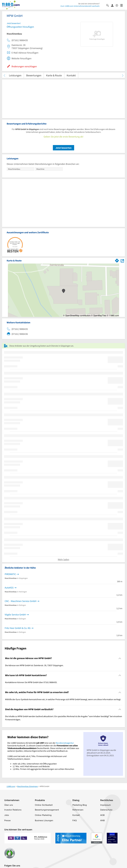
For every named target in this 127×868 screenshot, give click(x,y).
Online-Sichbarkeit (44, 805)
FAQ (75, 820)
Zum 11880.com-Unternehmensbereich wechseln (80, 6)
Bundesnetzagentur (65, 743)
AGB (102, 815)
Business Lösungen (44, 820)
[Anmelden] (113, 5)
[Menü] (123, 5)
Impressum (106, 805)
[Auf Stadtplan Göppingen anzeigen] (122, 260)
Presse (7, 820)
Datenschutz (106, 810)
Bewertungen (34, 75)
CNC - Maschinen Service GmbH (21, 601)
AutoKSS (9, 588)
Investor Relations (13, 810)
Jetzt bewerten (63, 148)
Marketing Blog (80, 805)
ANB (102, 820)
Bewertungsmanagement (47, 810)
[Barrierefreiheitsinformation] (118, 5)
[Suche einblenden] (109, 5)
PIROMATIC (10, 574)
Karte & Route (54, 75)
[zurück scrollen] (4, 75)
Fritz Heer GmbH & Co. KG (18, 628)
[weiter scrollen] (123, 75)
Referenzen (78, 810)
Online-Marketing (43, 815)
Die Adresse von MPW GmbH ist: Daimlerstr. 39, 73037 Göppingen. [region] (34, 665)
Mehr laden (63, 559)
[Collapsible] (120, 658)
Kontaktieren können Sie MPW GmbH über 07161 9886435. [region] (31, 682)
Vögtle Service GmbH (15, 615)
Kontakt (71, 75)
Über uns (9, 805)
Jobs (7, 815)
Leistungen (15, 75)
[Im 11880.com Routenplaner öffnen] (117, 260)
